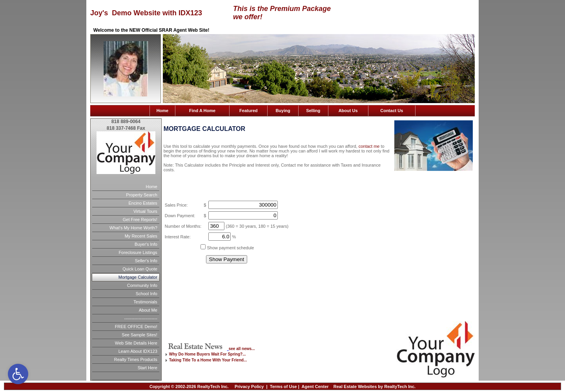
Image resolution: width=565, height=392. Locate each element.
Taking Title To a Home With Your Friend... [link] (208, 360)
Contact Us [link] (392, 111)
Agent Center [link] (315, 387)
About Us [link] (348, 111)
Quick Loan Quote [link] (140, 269)
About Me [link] (148, 310)
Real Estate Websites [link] (355, 387)
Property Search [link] (141, 195)
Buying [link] (283, 111)
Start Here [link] (148, 368)
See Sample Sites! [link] (139, 335)
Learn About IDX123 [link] (138, 351)
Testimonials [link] (145, 302)
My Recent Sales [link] (141, 236)
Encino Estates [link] (143, 203)
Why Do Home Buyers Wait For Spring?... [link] (208, 354)
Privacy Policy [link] (249, 387)
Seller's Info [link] (146, 261)
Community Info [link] (142, 285)
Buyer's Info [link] (146, 244)
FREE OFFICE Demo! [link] (136, 327)
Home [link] (163, 111)
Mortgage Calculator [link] (138, 277)
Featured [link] (248, 111)
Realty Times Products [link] (136, 359)
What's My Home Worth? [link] (133, 228)
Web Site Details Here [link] (136, 343)
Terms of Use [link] (283, 387)
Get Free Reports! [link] (140, 220)
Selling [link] (313, 111)
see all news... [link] (242, 349)
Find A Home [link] (202, 111)
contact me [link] (369, 146)
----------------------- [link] (141, 318)
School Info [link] (147, 294)
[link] (18, 374)
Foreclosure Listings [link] (138, 252)
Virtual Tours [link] (145, 211)
